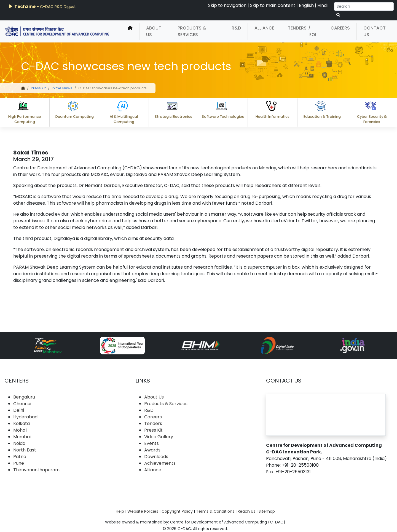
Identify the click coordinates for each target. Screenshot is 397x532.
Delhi (19, 410)
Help (120, 511)
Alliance (264, 28)
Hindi (322, 5)
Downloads (156, 457)
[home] (130, 31)
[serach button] (338, 15)
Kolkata (22, 423)
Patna (20, 457)
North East (25, 450)
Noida (19, 443)
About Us (154, 31)
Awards (152, 450)
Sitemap (267, 511)
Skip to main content (273, 5)
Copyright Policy (177, 511)
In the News (62, 88)
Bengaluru (24, 397)
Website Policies (143, 511)
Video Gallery (159, 437)
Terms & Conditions (215, 511)
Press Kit (38, 88)
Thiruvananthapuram (36, 470)
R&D (236, 28)
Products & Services (192, 31)
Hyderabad (25, 417)
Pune (19, 463)
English (306, 5)
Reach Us (246, 511)
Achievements (160, 463)
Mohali (20, 430)
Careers (340, 28)
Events (151, 443)
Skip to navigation (227, 5)
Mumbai (22, 437)
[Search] (364, 6)
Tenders (297, 28)
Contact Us (375, 31)
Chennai (22, 404)
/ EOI (312, 31)
